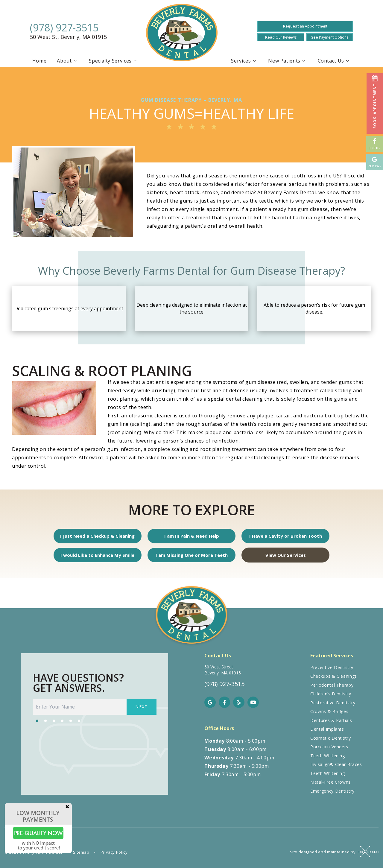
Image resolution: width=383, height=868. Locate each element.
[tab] (37, 723)
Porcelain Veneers (329, 750)
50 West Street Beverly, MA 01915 (223, 673)
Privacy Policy (114, 855)
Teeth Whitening (328, 759)
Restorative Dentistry (333, 706)
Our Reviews (281, 37)
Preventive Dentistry (332, 671)
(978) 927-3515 (64, 28)
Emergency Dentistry (332, 794)
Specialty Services (114, 61)
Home (39, 61)
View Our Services (283, 557)
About (68, 61)
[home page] (182, 34)
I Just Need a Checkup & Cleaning (100, 537)
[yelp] (239, 706)
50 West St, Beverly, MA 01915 (68, 37)
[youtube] (253, 706)
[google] (210, 706)
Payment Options (330, 37)
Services (244, 61)
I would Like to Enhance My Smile (100, 557)
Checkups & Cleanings (334, 679)
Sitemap (81, 855)
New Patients (288, 61)
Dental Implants (327, 732)
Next (142, 710)
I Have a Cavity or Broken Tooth (283, 537)
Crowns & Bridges (329, 715)
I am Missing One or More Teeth (192, 557)
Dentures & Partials (331, 724)
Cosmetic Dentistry (331, 741)
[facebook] (224, 706)
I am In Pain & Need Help (192, 537)
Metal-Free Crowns (330, 785)
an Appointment (305, 26)
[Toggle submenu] (75, 61)
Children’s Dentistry (331, 697)
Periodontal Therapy (332, 688)
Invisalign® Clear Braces (336, 768)
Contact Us (334, 61)
